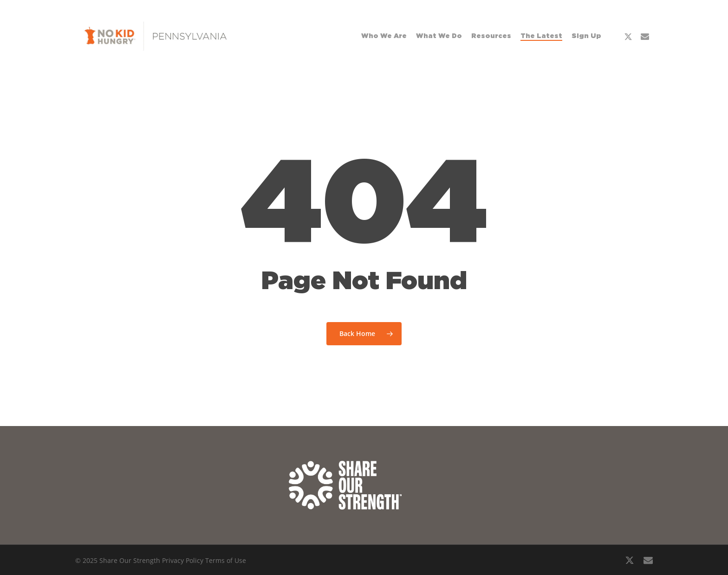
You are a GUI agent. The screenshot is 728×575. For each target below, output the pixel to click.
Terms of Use (226, 560)
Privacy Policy (183, 560)
